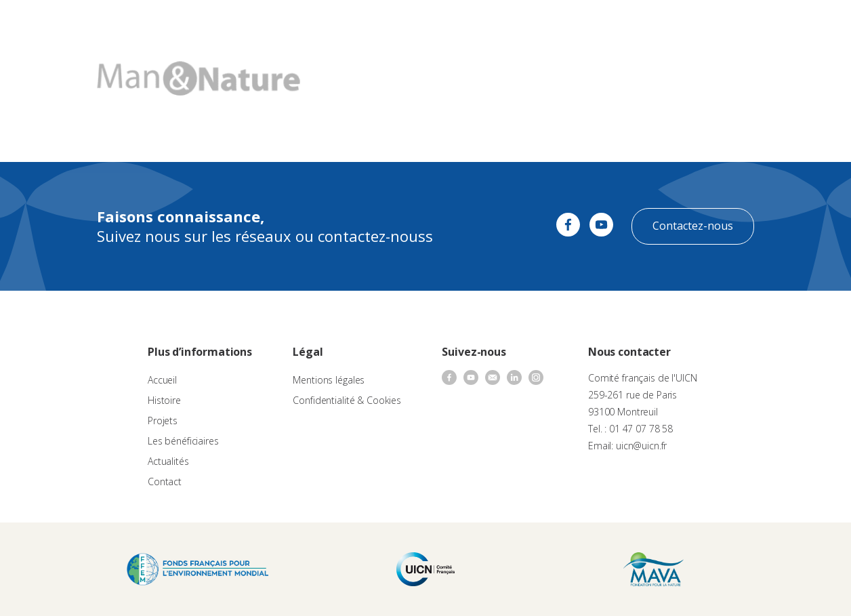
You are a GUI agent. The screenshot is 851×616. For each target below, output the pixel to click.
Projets (163, 420)
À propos (269, 24)
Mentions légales (329, 380)
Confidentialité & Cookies (347, 400)
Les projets (408, 24)
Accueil (162, 380)
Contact (602, 24)
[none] (812, 24)
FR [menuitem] (805, 23)
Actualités (552, 24)
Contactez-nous (693, 226)
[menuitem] (812, 24)
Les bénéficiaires (183, 441)
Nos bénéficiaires (481, 24)
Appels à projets (336, 24)
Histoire (164, 400)
